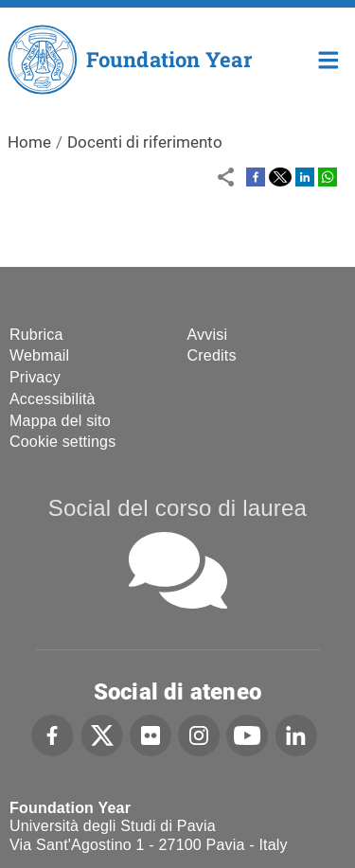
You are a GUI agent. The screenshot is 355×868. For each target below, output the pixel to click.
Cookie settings (62, 442)
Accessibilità (53, 399)
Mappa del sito (60, 421)
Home (329, 58)
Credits (212, 355)
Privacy (35, 377)
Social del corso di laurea (177, 508)
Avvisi (208, 335)
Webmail (39, 355)
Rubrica (36, 335)
